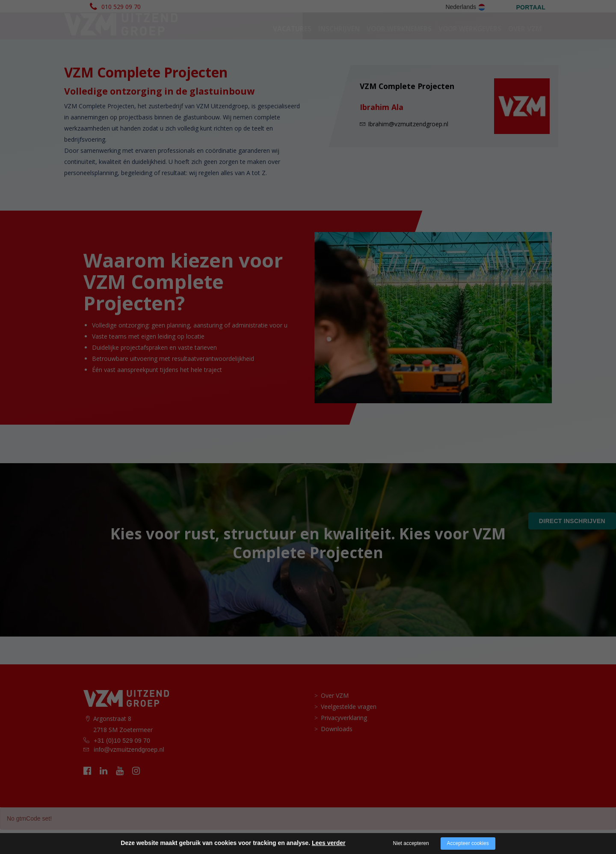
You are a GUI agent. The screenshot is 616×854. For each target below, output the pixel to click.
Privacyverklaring (344, 742)
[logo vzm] (120, 37)
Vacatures (292, 41)
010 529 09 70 (121, 7)
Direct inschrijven (572, 521)
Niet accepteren (411, 843)
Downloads (337, 753)
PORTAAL (531, 7)
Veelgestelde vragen (349, 731)
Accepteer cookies (468, 843)
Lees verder (329, 843)
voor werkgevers (470, 41)
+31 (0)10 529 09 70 (122, 765)
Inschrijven (339, 41)
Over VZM (525, 41)
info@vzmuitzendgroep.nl (129, 774)
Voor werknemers (399, 41)
